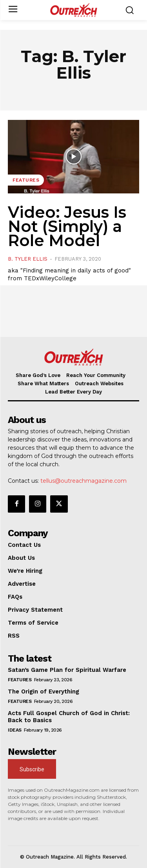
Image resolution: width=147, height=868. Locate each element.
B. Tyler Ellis (28, 259)
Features (26, 180)
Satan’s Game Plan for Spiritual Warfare (67, 670)
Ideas (15, 730)
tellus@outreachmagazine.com (83, 481)
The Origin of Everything (44, 691)
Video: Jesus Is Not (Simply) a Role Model (67, 226)
